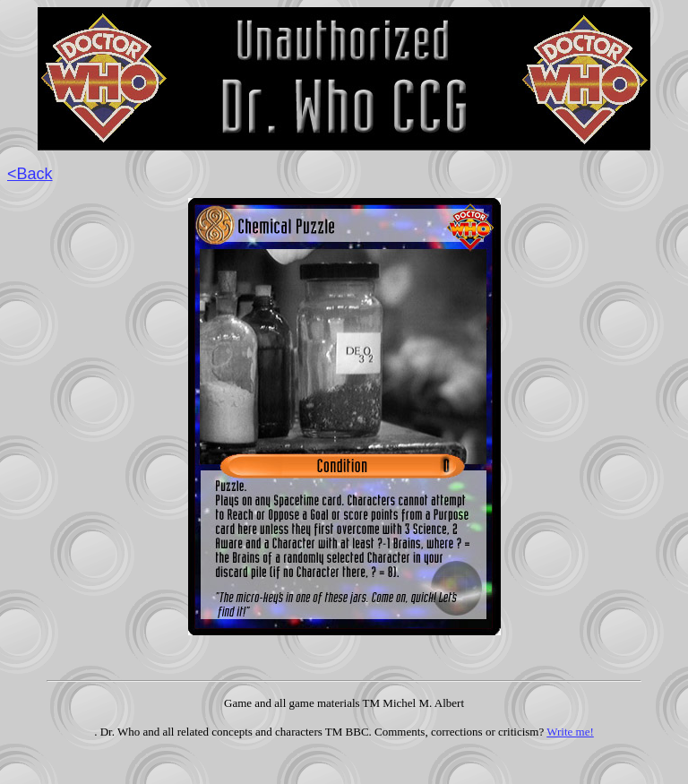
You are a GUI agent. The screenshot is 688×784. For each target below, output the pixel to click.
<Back (30, 174)
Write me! (570, 732)
